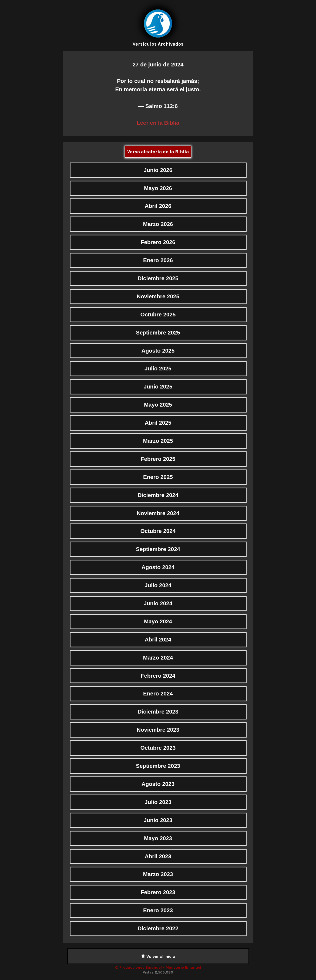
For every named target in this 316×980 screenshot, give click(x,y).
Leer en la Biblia (158, 123)
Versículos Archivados (158, 44)
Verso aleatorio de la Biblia (158, 152)
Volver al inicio (158, 956)
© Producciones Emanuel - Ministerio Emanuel (158, 967)
